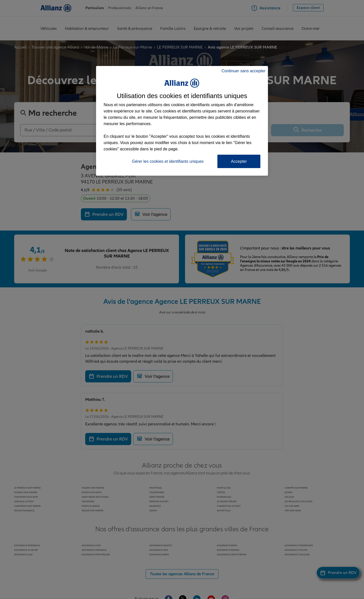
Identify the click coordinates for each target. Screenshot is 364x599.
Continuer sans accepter (244, 71)
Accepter (239, 161)
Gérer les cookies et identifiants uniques (168, 161)
